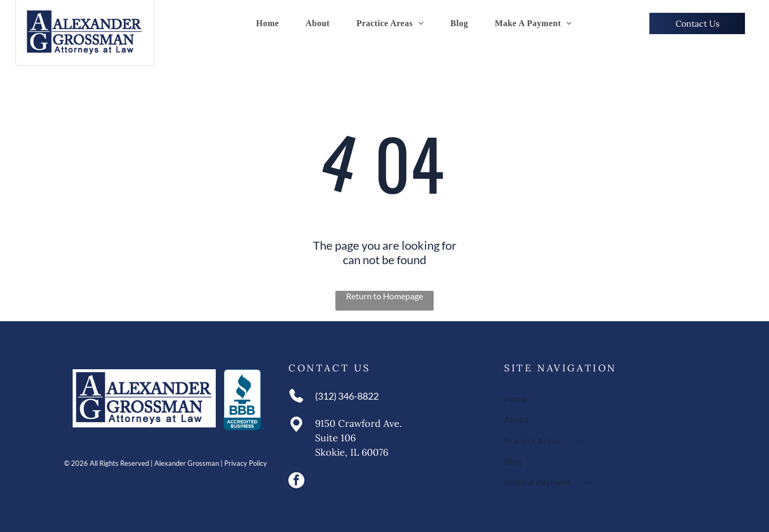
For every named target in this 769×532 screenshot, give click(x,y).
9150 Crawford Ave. (358, 423)
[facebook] (296, 482)
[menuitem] (267, 23)
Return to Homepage (384, 296)
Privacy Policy (246, 463)
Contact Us (329, 368)
